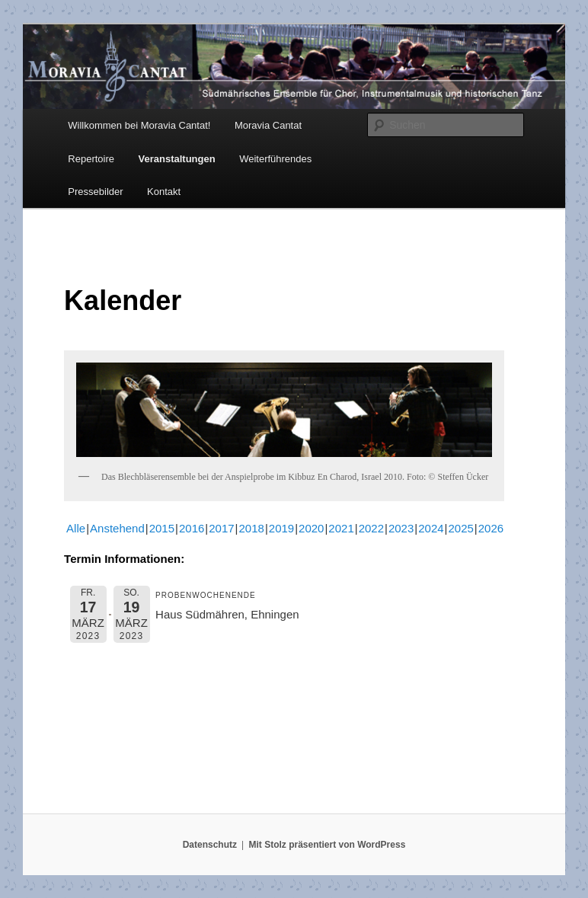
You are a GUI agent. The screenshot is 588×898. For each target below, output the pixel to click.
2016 (192, 528)
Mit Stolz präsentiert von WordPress (327, 845)
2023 (401, 528)
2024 (431, 528)
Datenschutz (210, 845)
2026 (491, 528)
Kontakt (164, 192)
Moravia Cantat (268, 125)
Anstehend (117, 528)
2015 (162, 528)
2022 (371, 528)
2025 (460, 528)
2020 (311, 528)
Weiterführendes (275, 159)
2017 (221, 528)
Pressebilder (95, 192)
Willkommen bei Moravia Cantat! (139, 125)
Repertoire (91, 159)
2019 (281, 528)
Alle (76, 528)
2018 (252, 528)
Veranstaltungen (177, 159)
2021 (341, 528)
